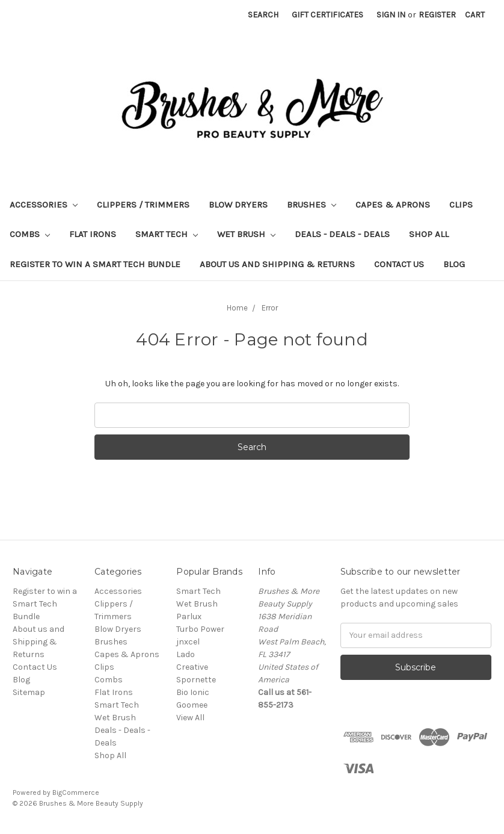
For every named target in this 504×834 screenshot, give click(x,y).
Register (437, 15)
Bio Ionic (193, 692)
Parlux (189, 616)
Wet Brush (246, 234)
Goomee (192, 705)
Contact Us (399, 264)
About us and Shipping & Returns (277, 264)
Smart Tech (167, 234)
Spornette (196, 680)
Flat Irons (93, 234)
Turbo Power (200, 629)
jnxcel (188, 642)
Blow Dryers (238, 205)
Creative (192, 667)
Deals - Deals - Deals (342, 234)
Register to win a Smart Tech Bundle (95, 264)
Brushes (312, 205)
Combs (30, 234)
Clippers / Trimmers (143, 205)
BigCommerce (76, 792)
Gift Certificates (327, 15)
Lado (186, 654)
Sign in (391, 15)
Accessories (44, 205)
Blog (454, 264)
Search (263, 15)
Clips (461, 205)
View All (190, 718)
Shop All (429, 234)
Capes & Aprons (393, 205)
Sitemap (29, 692)
